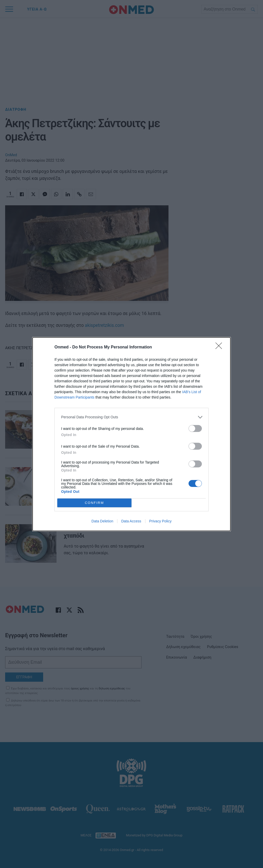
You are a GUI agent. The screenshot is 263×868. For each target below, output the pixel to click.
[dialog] (131, 434)
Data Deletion (102, 521)
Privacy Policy (160, 521)
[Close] (220, 347)
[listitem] (131, 417)
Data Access (131, 521)
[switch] (195, 428)
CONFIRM (94, 503)
